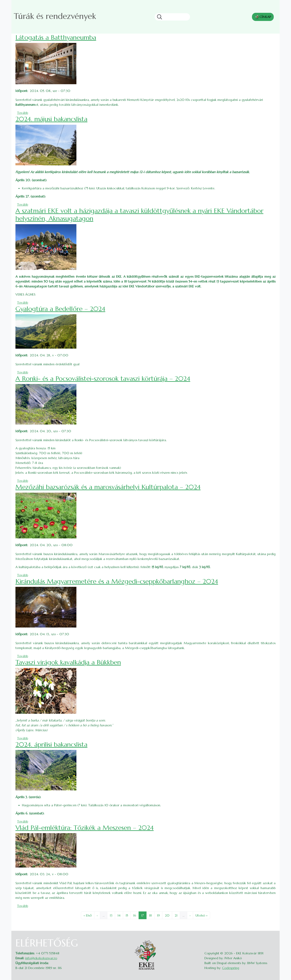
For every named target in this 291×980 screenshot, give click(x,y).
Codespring (231, 968)
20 (168, 915)
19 (160, 915)
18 (152, 915)
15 (128, 915)
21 (177, 915)
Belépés (272, 940)
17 (144, 915)
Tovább (23, 113)
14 (120, 915)
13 (112, 915)
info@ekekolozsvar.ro (41, 958)
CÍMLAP (263, 17)
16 (136, 915)
